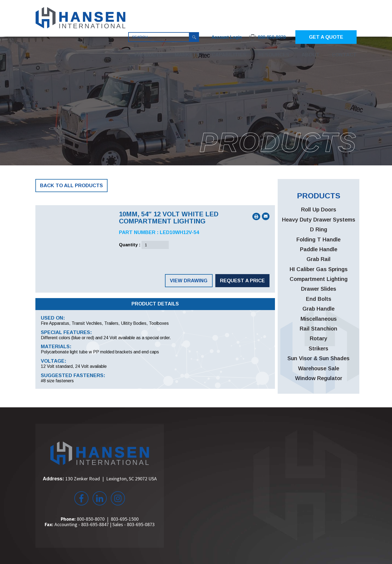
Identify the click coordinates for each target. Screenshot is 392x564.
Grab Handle (318, 309)
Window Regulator (319, 378)
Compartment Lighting (319, 279)
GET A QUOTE (326, 37)
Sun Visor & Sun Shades (318, 358)
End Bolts (319, 299)
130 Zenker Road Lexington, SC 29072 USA (111, 479)
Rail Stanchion (318, 329)
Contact (344, 55)
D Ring (319, 229)
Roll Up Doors (319, 210)
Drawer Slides (319, 289)
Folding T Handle (318, 239)
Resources (274, 55)
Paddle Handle (319, 249)
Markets (187, 55)
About (311, 55)
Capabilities (229, 55)
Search (194, 37)
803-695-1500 (125, 519)
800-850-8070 (91, 519)
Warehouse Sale (319, 368)
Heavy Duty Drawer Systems (319, 220)
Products (148, 55)
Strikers (318, 348)
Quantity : (130, 245)
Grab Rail (318, 259)
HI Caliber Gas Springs (319, 269)
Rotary (318, 338)
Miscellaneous (319, 319)
